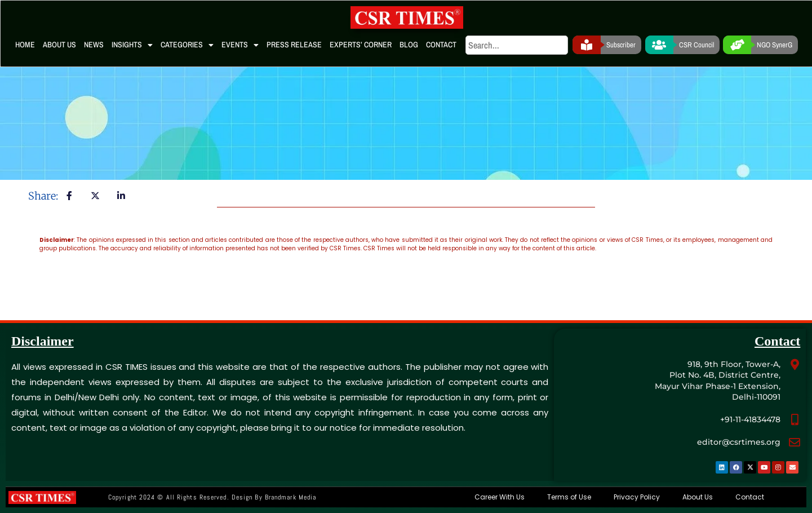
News (94, 45)
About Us (59, 45)
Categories (187, 45)
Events (240, 45)
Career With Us (500, 497)
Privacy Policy (637, 497)
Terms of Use (569, 497)
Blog (409, 45)
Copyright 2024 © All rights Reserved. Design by (212, 497)
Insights (132, 45)
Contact (441, 45)
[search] (517, 45)
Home (25, 45)
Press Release (294, 45)
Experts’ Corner (361, 45)
